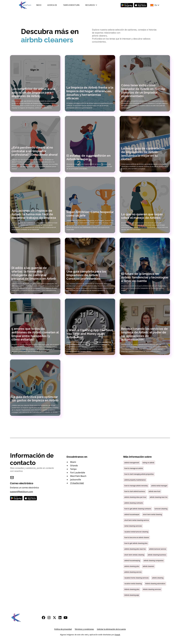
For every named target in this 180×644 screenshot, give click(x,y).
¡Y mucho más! (77, 483)
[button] (91, 5)
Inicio (39, 5)
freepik (117, 635)
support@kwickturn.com (21, 492)
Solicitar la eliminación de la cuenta (111, 629)
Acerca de (52, 5)
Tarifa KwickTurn (71, 5)
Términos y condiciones (84, 629)
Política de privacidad (63, 629)
